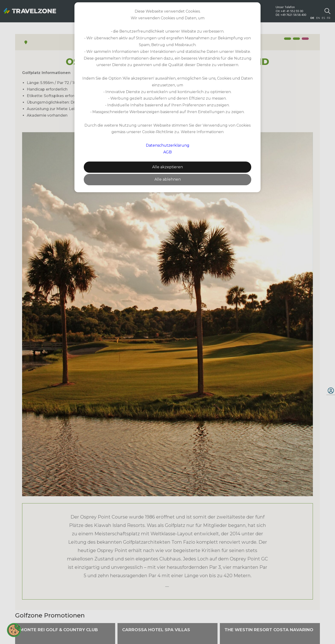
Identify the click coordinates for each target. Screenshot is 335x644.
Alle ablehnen (168, 179)
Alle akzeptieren (167, 167)
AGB (167, 152)
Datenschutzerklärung (168, 145)
